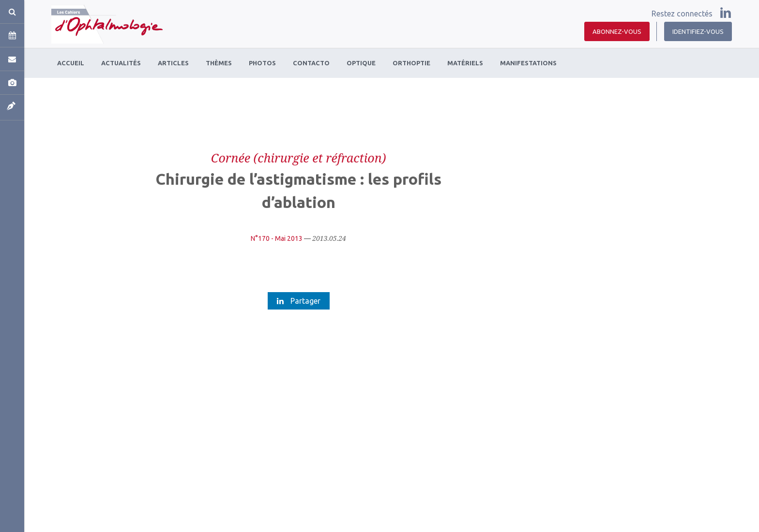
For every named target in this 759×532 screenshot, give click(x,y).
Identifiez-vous (698, 31)
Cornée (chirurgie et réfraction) (299, 158)
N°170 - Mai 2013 (277, 238)
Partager (299, 301)
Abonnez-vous (617, 31)
